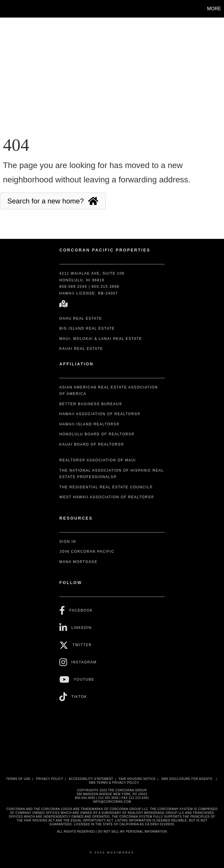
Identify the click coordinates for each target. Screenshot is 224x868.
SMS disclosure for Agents (187, 779)
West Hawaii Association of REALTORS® (107, 497)
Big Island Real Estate (87, 328)
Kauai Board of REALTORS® (92, 444)
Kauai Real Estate (81, 349)
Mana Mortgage (79, 562)
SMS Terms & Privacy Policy (114, 783)
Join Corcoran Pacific (87, 552)
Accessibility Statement (91, 779)
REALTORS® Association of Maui (98, 460)
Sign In (68, 542)
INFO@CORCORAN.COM (112, 802)
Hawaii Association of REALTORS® (100, 414)
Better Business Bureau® (91, 404)
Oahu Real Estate (81, 319)
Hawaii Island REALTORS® (89, 424)
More (214, 9)
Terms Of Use (18, 779)
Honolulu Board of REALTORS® (97, 434)
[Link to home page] (7, 9)
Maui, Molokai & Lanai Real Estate (101, 339)
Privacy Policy (50, 779)
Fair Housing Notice (137, 779)
